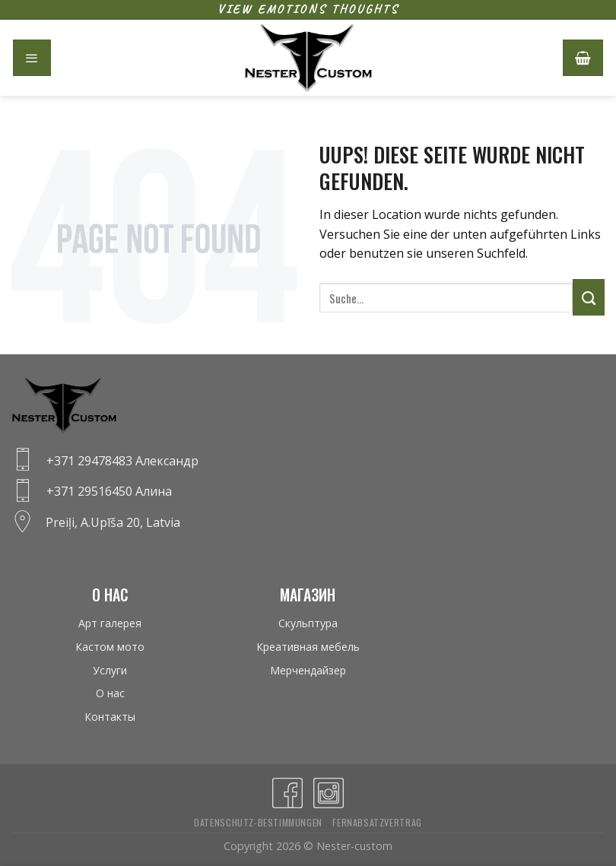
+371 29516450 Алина (109, 491)
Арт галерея (110, 623)
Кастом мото (110, 647)
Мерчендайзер (308, 670)
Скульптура (308, 623)
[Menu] (32, 58)
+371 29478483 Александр (122, 461)
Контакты (110, 717)
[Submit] (589, 297)
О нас (110, 693)
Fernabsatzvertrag (377, 822)
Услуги (110, 670)
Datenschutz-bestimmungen (258, 822)
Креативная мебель (308, 647)
